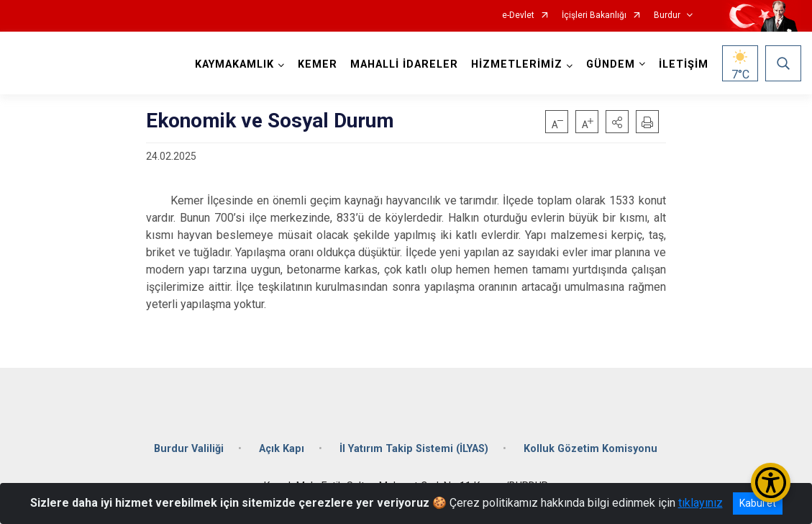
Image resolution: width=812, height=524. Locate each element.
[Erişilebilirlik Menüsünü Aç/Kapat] (771, 483)
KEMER (318, 64)
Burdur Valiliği (189, 449)
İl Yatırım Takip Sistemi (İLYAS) (414, 449)
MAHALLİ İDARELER (404, 64)
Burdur (667, 15)
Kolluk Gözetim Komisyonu (590, 449)
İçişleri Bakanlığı (594, 15)
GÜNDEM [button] (611, 64)
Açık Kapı (282, 449)
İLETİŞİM (684, 64)
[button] (617, 122)
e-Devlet (518, 15)
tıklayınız (701, 503)
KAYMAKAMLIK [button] (234, 64)
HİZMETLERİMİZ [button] (517, 64)
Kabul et (758, 503)
